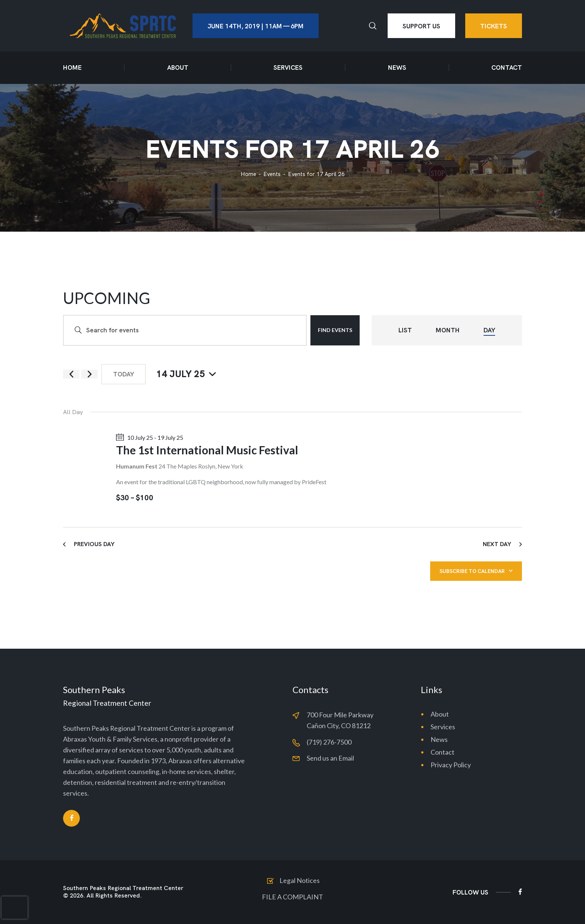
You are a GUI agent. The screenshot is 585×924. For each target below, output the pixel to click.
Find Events (335, 330)
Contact (442, 752)
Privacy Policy (451, 765)
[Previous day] (71, 374)
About (440, 714)
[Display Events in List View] (405, 330)
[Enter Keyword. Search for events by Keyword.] (185, 330)
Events (272, 174)
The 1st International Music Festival (207, 450)
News (439, 739)
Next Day (497, 544)
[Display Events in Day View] (489, 330)
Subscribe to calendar (472, 571)
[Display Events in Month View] (448, 330)
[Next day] (90, 374)
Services (443, 727)
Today (123, 374)
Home (248, 174)
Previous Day (94, 544)
